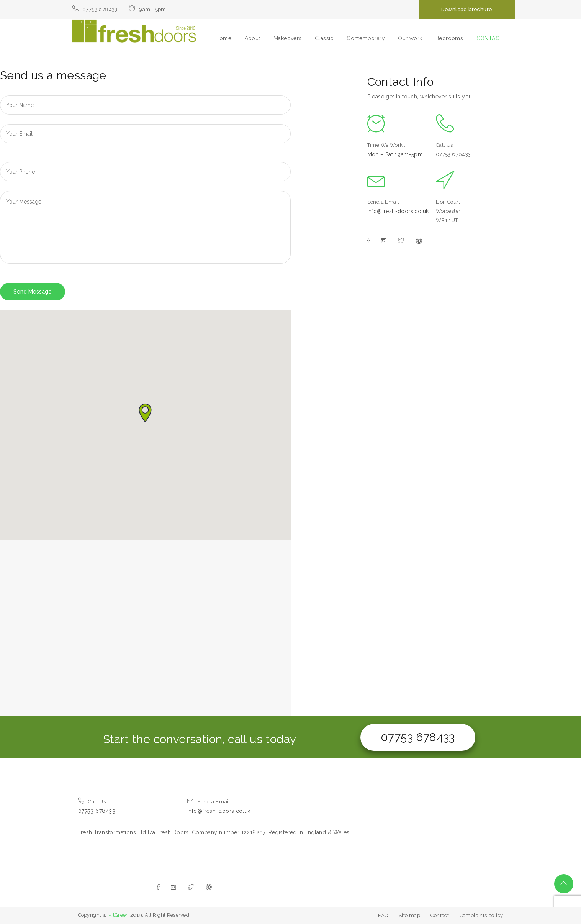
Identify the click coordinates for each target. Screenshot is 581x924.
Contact (440, 915)
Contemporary (366, 38)
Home (224, 38)
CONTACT (490, 38)
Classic (324, 38)
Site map (409, 915)
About (253, 38)
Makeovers (288, 38)
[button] (145, 413)
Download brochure (467, 9)
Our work (410, 38)
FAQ (383, 915)
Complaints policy (481, 915)
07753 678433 (418, 737)
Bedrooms (449, 38)
